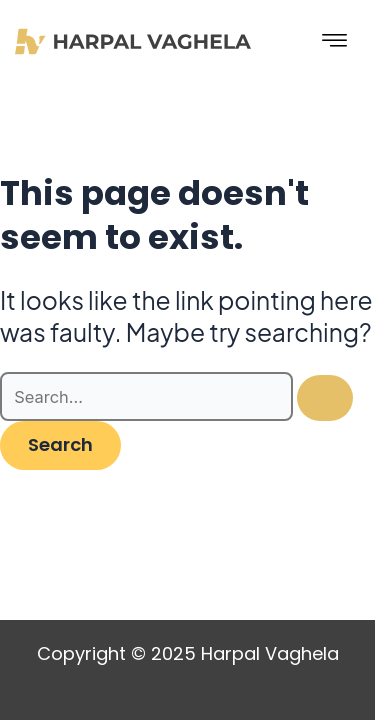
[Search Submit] (325, 398)
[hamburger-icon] (335, 41)
